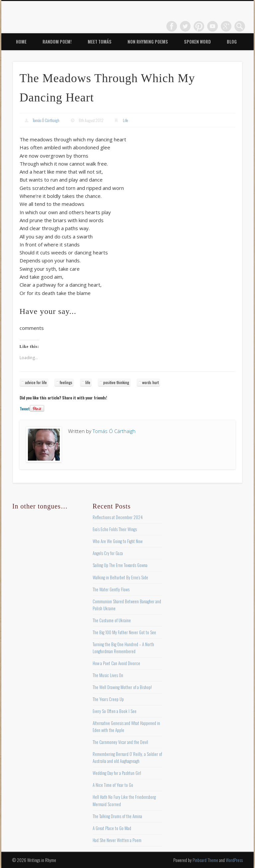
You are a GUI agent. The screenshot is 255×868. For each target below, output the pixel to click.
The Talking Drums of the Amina (117, 816)
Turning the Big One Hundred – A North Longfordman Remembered (123, 648)
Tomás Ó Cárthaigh (46, 120)
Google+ (226, 26)
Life (125, 120)
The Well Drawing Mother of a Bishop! (122, 687)
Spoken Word (197, 42)
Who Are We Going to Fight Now (118, 541)
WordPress (234, 860)
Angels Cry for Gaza (108, 553)
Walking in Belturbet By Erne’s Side (120, 577)
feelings (66, 382)
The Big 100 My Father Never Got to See (124, 632)
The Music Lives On (108, 675)
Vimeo (212, 26)
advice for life (36, 382)
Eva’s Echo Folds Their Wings (115, 529)
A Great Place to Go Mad (112, 828)
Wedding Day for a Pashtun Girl (117, 773)
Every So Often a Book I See (115, 711)
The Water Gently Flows (111, 589)
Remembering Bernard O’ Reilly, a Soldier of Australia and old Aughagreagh (127, 757)
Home (21, 42)
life (88, 382)
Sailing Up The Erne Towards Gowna (120, 565)
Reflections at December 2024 (118, 517)
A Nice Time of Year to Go (113, 785)
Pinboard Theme (205, 860)
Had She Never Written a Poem (117, 840)
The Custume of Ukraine (112, 620)
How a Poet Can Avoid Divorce (116, 663)
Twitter (185, 26)
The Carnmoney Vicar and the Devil (120, 742)
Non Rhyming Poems (148, 42)
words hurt (150, 382)
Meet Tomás (100, 42)
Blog (232, 42)
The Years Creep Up (108, 699)
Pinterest (199, 26)
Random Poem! (57, 42)
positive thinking (116, 382)
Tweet (25, 409)
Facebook (172, 26)
